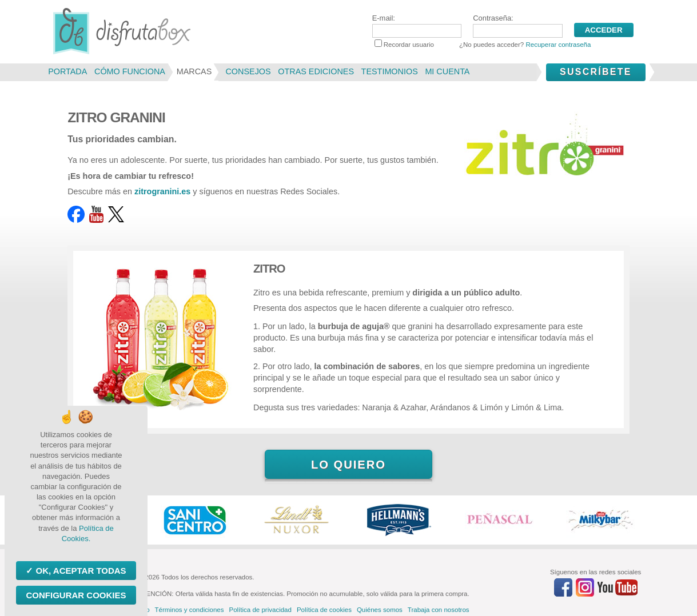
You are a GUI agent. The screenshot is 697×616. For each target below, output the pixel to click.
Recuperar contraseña (558, 45)
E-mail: (417, 26)
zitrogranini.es (162, 191)
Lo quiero (348, 465)
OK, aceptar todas (79, 571)
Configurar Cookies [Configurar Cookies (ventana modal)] (76, 595)
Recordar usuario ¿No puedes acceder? (483, 45)
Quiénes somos (380, 610)
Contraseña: (517, 26)
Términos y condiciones (190, 610)
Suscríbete (596, 72)
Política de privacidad (260, 610)
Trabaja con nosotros (439, 610)
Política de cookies (324, 610)
